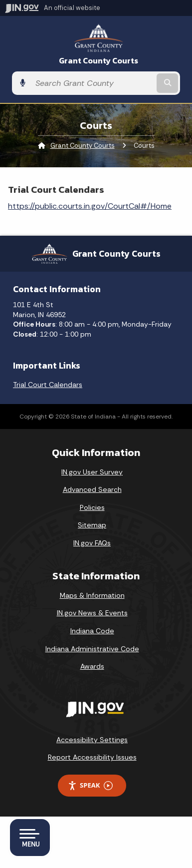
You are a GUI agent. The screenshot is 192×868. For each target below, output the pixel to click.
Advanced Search (92, 489)
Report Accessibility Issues (92, 757)
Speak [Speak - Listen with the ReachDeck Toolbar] (90, 785)
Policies (92, 507)
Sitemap (92, 525)
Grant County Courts (98, 61)
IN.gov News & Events (92, 613)
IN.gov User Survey (92, 472)
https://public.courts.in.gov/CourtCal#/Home (90, 206)
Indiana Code (92, 631)
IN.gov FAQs (92, 543)
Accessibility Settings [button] (92, 740)
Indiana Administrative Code (92, 649)
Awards (92, 666)
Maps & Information (92, 595)
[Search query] (93, 83)
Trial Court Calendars (48, 385)
